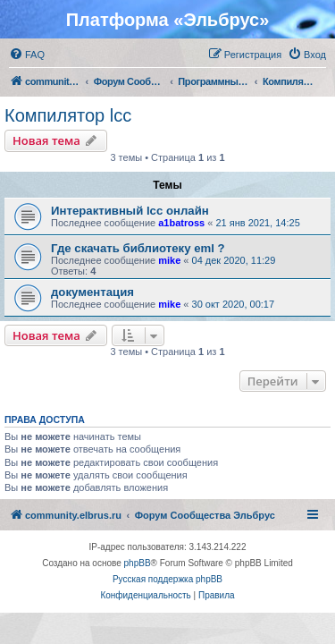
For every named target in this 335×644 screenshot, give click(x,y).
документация (92, 292)
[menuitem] (27, 55)
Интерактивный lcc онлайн (130, 211)
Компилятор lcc (68, 115)
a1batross (181, 223)
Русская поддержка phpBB (167, 579)
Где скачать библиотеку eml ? (138, 248)
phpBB (138, 563)
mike (169, 260)
